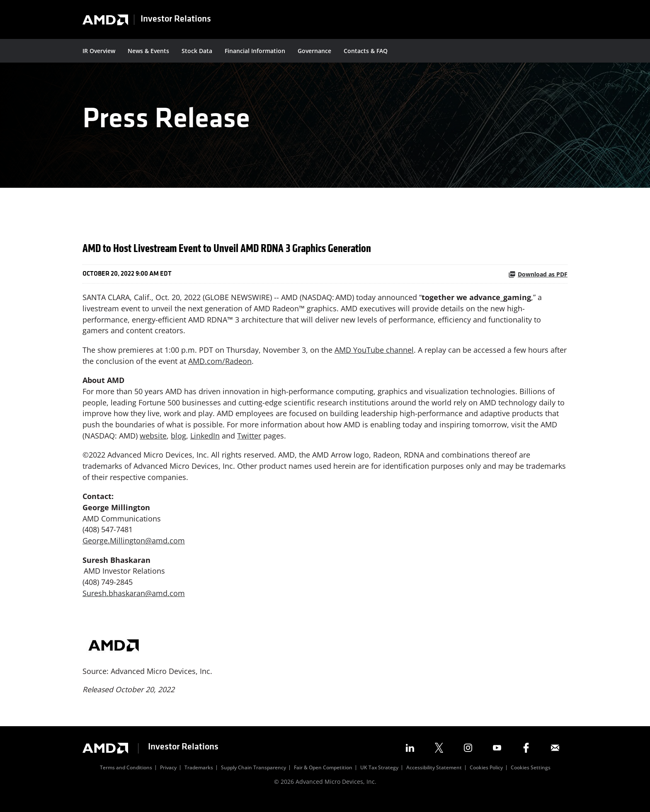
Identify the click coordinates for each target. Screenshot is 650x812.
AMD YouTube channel (374, 357)
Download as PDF (538, 281)
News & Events (148, 51)
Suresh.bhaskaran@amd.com (134, 603)
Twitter (249, 444)
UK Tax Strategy (379, 778)
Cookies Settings (531, 778)
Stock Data (197, 51)
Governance (314, 51)
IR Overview (99, 51)
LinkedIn (205, 444)
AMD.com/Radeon (220, 368)
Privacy (168, 778)
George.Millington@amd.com (134, 550)
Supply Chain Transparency (253, 778)
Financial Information (255, 51)
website (153, 444)
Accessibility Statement (434, 778)
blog (178, 444)
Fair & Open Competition (323, 778)
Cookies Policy (486, 778)
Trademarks (199, 778)
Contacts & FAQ (366, 51)
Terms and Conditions (126, 778)
